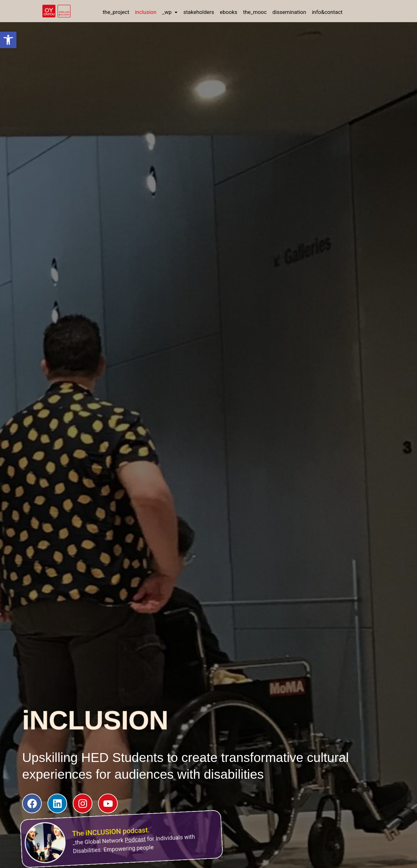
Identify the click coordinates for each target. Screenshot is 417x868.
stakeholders (199, 12)
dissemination (289, 12)
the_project (116, 12)
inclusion (146, 12)
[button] (8, 40)
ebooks (229, 12)
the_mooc (255, 12)
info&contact (327, 12)
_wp (170, 12)
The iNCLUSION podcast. (107, 823)
